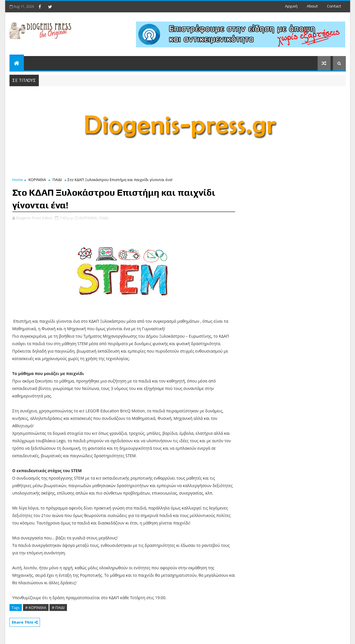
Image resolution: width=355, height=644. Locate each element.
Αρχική (291, 6)
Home (18, 180)
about (312, 6)
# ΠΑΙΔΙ (58, 608)
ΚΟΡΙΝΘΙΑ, (89, 218)
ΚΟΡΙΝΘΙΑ (37, 180)
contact (334, 6)
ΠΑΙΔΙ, (104, 218)
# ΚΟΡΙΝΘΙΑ (36, 608)
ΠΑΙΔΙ (57, 180)
